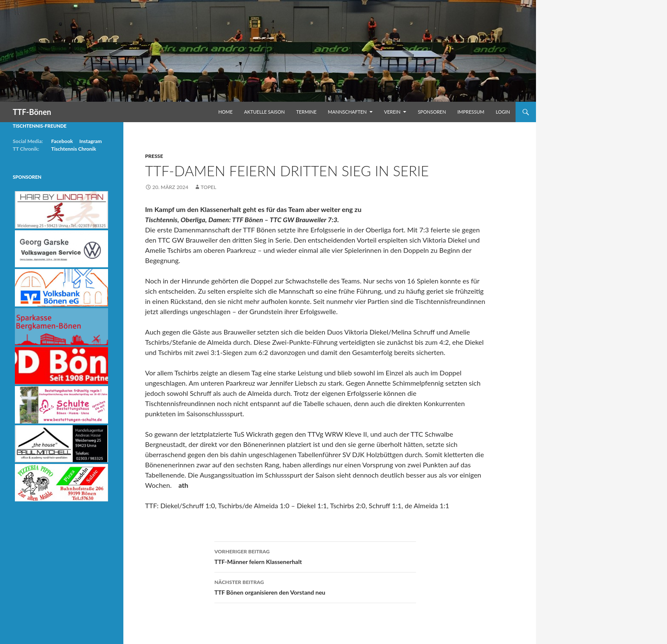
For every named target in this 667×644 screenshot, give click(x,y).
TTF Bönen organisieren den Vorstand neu (315, 587)
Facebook (62, 141)
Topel (209, 187)
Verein (392, 112)
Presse (154, 156)
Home (225, 112)
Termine (306, 112)
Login (503, 112)
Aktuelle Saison (265, 112)
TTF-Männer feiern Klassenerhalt (315, 556)
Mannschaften (347, 112)
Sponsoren (432, 112)
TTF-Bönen (32, 112)
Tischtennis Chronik (74, 149)
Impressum (471, 112)
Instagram (90, 141)
